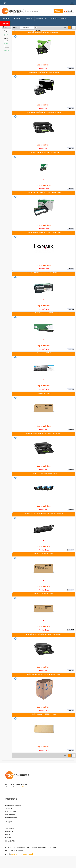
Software (54, 19)
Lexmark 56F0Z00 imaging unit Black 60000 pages (44, 112)
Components (17, 19)
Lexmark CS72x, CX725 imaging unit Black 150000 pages (44, 514)
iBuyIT (4, 3)
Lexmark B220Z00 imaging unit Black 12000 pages (44, 192)
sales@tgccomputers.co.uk (22, 854)
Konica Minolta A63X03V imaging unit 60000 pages (44, 674)
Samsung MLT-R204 (44, 393)
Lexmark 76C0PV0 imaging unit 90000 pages (44, 313)
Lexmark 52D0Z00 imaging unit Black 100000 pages (44, 433)
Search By (15, 28)
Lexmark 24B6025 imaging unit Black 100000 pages (44, 273)
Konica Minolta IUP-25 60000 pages (44, 714)
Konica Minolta (6, 40)
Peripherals (29, 19)
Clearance (5, 24)
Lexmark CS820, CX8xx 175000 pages (44, 473)
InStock (38, 28)
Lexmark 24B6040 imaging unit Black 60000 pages (44, 232)
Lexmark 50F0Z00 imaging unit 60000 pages (44, 72)
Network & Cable (42, 19)
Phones (63, 19)
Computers (5, 19)
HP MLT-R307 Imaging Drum (44, 554)
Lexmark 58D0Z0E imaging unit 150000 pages (44, 32)
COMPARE (71, 68)
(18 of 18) (6, 51)
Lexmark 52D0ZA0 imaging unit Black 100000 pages (44, 634)
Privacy (25, 787)
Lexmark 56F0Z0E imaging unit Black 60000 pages (44, 153)
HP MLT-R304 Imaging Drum (44, 594)
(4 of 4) (6, 34)
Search (59, 11)
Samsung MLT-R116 (44, 353)
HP (7, 31)
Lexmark (7, 48)
